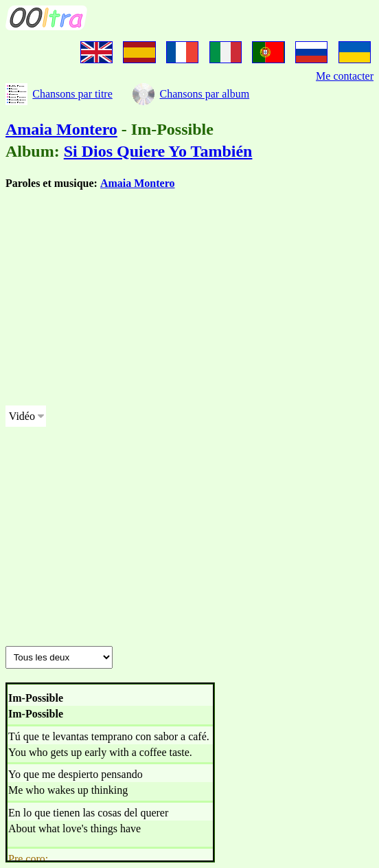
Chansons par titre (72, 94)
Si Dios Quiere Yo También (158, 151)
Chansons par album (204, 94)
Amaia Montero (61, 129)
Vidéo (22, 416)
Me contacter (345, 76)
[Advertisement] (189, 298)
